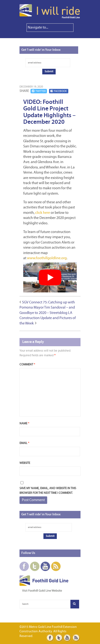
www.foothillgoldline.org (47, 258)
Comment (27, 365)
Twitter (39, 91)
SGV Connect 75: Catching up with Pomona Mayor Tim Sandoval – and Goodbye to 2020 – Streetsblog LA (47, 308)
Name (24, 424)
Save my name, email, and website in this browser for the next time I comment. (48, 491)
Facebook (59, 91)
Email (24, 443)
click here (43, 213)
